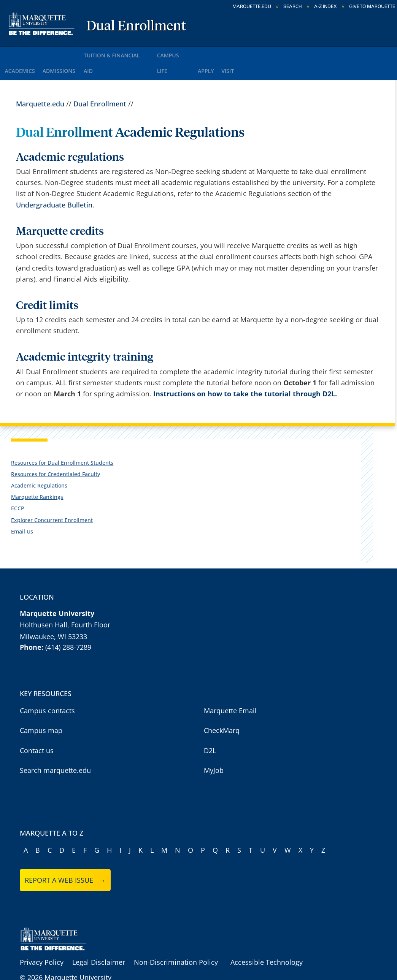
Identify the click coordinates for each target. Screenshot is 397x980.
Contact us (37, 730)
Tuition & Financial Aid (133, 53)
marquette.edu (252, 6)
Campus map (41, 709)
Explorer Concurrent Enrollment (52, 499)
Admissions (69, 53)
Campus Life (198, 53)
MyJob (214, 749)
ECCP (18, 487)
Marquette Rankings (37, 476)
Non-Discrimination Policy (176, 941)
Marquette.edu (40, 82)
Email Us (22, 511)
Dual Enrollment (136, 27)
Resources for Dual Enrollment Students (62, 442)
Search (293, 6)
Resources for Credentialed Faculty (56, 453)
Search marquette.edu (55, 749)
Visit (266, 53)
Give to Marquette (372, 6)
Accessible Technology (267, 941)
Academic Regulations (39, 465)
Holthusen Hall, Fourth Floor (65, 604)
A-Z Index (326, 6)
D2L (210, 730)
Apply (237, 53)
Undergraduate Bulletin (54, 184)
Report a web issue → (65, 859)
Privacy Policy (42, 941)
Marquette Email (230, 690)
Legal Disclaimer (99, 941)
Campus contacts (47, 690)
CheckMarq (222, 709)
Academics (23, 53)
